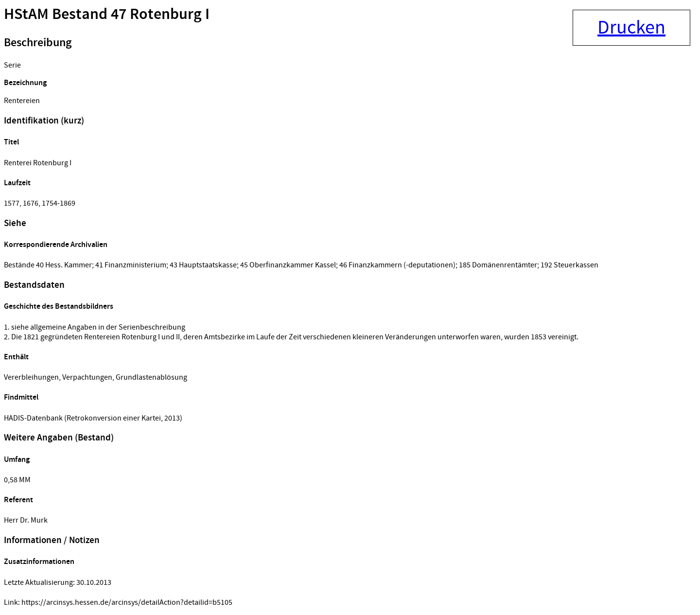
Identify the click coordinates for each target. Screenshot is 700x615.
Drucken (631, 28)
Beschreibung (38, 43)
